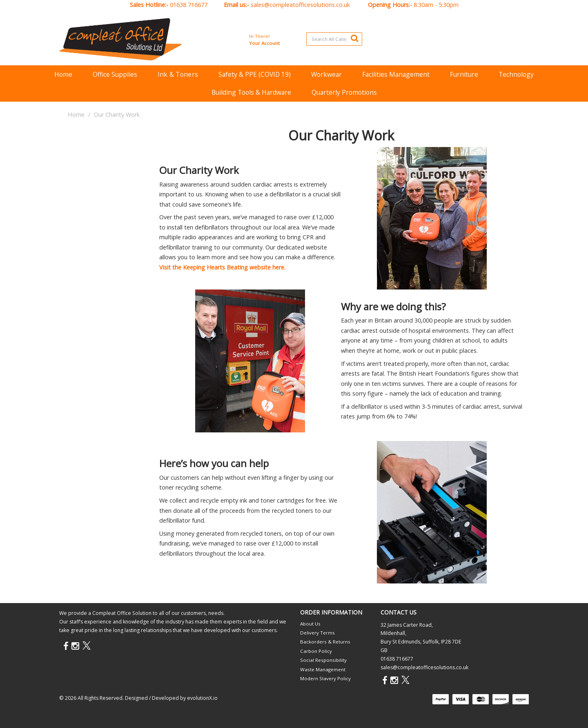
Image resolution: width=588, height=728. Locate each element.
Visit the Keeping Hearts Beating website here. (222, 267)
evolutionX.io (202, 698)
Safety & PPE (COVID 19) (255, 74)
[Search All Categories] (334, 39)
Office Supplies (115, 74)
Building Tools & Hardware (251, 92)
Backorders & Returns (325, 642)
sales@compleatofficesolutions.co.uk (300, 5)
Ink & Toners (178, 74)
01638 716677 (189, 5)
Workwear (326, 74)
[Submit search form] (354, 38)
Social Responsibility (323, 660)
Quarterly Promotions (344, 92)
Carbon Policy (316, 651)
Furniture (464, 74)
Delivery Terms (317, 633)
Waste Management (323, 669)
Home (63, 74)
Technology (516, 74)
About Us (310, 624)
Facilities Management (396, 74)
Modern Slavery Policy (325, 678)
